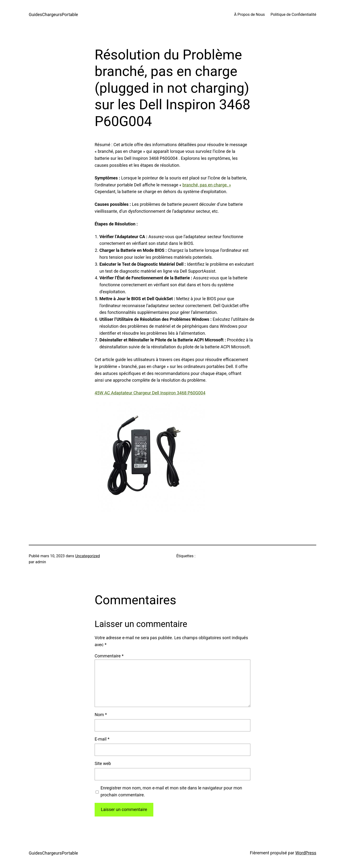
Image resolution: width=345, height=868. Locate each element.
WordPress (306, 853)
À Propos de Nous (249, 14)
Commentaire (109, 656)
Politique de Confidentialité (293, 14)
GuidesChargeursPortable (53, 14)
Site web (103, 763)
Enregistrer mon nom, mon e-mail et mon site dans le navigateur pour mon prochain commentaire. (171, 791)
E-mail (102, 739)
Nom (101, 715)
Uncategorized (88, 556)
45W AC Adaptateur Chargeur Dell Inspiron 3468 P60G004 (150, 393)
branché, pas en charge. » (207, 185)
